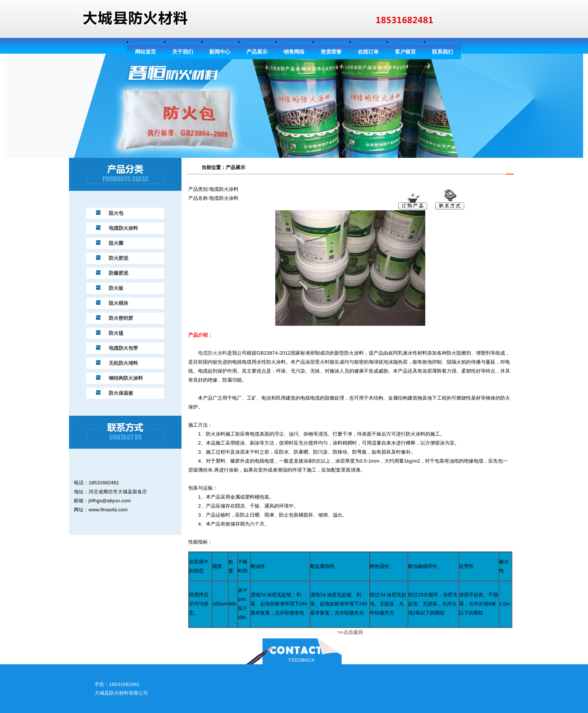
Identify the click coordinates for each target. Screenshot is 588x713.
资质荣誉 (331, 52)
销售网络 (294, 52)
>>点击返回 (350, 632)
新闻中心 (220, 52)
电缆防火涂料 (213, 353)
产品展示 (257, 52)
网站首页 (145, 52)
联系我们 (442, 52)
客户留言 (405, 52)
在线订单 (368, 52)
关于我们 (183, 52)
